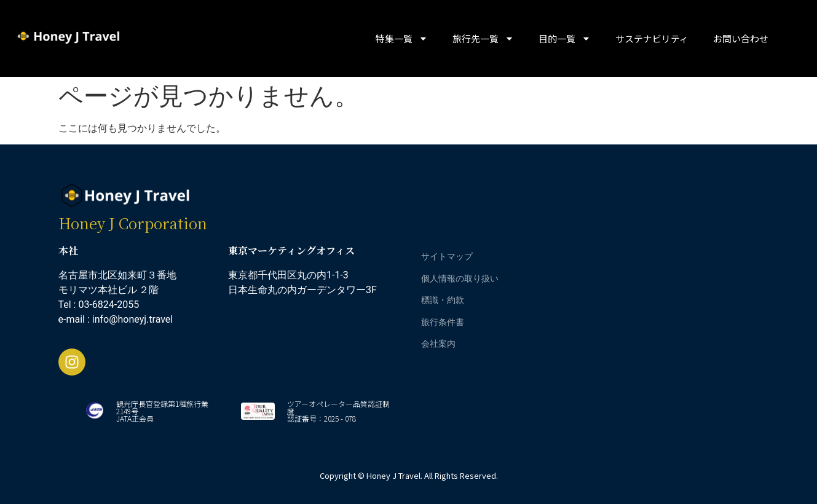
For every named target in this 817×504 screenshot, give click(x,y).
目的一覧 (565, 38)
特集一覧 (402, 38)
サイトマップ (447, 256)
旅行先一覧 (483, 38)
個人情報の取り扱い (460, 278)
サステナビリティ (652, 38)
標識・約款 (443, 300)
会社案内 (438, 343)
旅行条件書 (443, 322)
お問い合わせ (741, 38)
